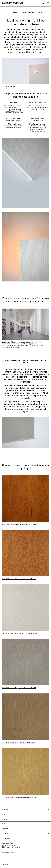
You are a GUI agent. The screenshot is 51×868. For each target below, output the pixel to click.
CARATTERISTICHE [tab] (14, 12)
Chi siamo (5, 833)
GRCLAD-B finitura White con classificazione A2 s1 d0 (19, 633)
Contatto (5, 829)
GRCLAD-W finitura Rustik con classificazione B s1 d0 (19, 524)
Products (5, 810)
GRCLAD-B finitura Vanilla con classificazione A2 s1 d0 (20, 798)
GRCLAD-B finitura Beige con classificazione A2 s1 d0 (19, 743)
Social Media (6, 838)
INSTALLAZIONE (29, 12)
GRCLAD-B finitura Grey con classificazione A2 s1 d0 (19, 688)
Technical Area (7, 824)
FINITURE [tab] (40, 12)
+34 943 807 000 (7, 852)
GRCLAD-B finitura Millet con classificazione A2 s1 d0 (19, 579)
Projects (5, 819)
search (43, 3)
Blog (4, 814)
